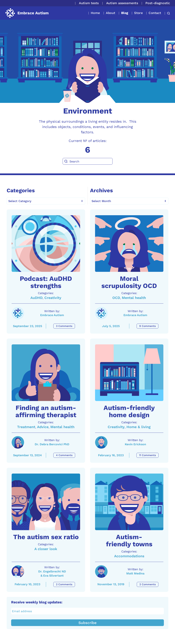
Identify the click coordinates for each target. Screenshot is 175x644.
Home (95, 13)
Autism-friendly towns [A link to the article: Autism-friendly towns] (129, 541)
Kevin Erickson (135, 444)
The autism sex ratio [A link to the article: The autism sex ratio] (46, 537)
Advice (43, 427)
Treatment (26, 427)
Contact (155, 13)
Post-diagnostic (158, 3)
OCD (116, 298)
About (111, 13)
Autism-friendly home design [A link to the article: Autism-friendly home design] (129, 411)
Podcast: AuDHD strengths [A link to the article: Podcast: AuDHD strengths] (46, 282)
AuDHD (36, 298)
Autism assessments (122, 3)
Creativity (53, 298)
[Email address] (88, 611)
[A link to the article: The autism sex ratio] (46, 502)
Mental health (134, 298)
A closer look (46, 549)
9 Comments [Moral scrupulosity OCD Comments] (147, 326)
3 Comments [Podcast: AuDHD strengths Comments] (64, 326)
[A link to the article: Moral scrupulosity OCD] (129, 244)
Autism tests (89, 3)
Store (138, 13)
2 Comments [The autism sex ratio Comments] (64, 584)
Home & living (139, 427)
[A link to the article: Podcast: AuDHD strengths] (46, 244)
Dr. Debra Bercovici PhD (52, 444)
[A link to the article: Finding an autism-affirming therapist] (46, 373)
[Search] (88, 161)
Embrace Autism (52, 315)
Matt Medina (135, 573)
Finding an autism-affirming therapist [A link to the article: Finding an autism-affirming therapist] (46, 411)
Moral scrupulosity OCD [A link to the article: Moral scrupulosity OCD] (129, 282)
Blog (125, 13)
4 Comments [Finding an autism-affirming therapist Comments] (64, 455)
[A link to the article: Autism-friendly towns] (129, 502)
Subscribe (87, 623)
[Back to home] (27, 13)
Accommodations (129, 556)
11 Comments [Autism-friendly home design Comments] (147, 455)
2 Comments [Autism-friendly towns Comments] (148, 584)
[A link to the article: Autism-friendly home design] (129, 373)
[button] (168, 13)
